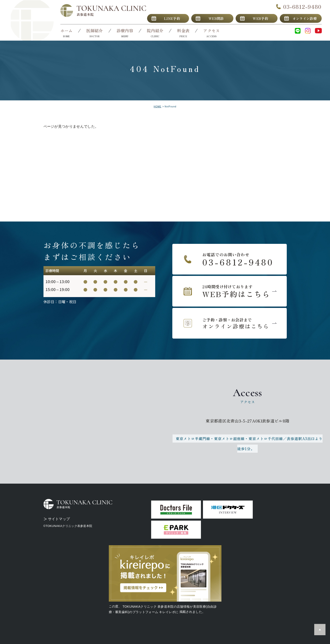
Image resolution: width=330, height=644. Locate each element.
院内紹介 (155, 30)
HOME (157, 107)
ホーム (67, 30)
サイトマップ (59, 519)
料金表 (183, 30)
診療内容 (125, 30)
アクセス (211, 30)
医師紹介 (94, 30)
